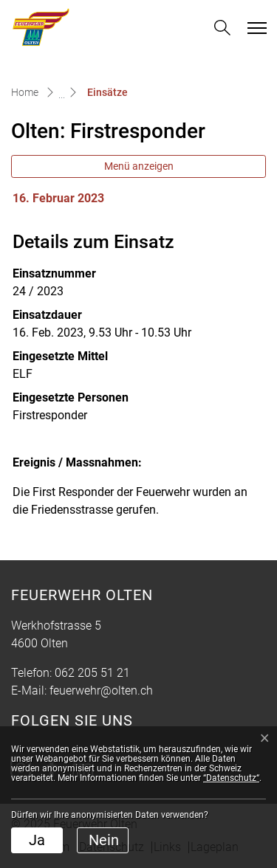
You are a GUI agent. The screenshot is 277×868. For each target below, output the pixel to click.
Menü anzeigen (139, 166)
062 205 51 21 (92, 673)
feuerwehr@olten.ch (101, 690)
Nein (104, 840)
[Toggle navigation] (255, 28)
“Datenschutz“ (231, 778)
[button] (222, 28)
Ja (37, 840)
